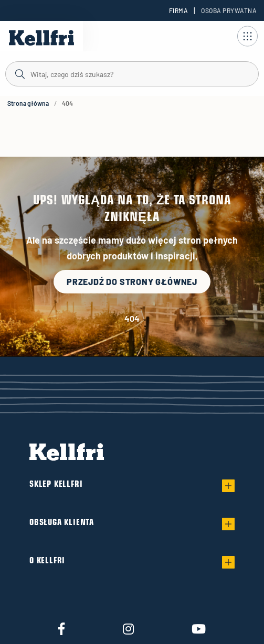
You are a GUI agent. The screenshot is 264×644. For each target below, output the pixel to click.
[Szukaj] (132, 73)
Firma (178, 10)
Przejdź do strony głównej (132, 282)
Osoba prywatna (229, 10)
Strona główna (28, 103)
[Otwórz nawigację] (247, 36)
